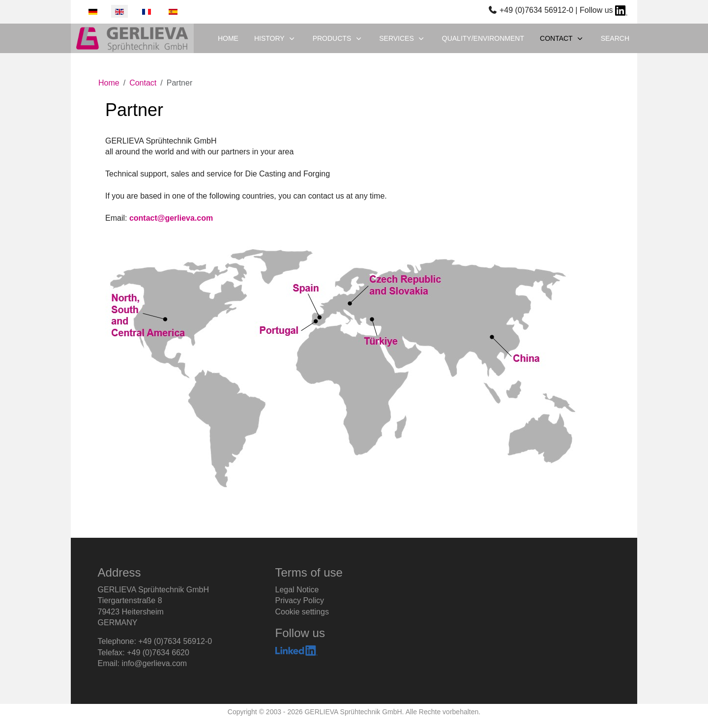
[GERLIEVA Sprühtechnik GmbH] (132, 38)
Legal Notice (297, 590)
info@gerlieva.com (154, 663)
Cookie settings (302, 612)
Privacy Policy (300, 600)
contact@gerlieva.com (171, 218)
